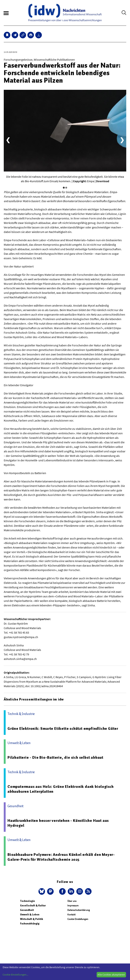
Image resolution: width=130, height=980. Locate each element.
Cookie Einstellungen (78, 919)
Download (103, 181)
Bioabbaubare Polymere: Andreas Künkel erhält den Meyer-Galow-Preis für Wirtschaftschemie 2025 (61, 857)
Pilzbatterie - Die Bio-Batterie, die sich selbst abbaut (55, 757)
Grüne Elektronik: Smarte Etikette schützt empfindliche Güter (63, 728)
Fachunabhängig (30, 924)
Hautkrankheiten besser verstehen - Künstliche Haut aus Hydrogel (58, 823)
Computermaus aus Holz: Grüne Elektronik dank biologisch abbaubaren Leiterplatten (61, 789)
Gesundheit (27, 910)
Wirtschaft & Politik (32, 919)
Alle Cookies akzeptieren (111, 975)
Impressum (73, 906)
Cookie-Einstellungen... (15, 975)
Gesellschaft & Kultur (33, 906)
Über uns (72, 901)
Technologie (27, 901)
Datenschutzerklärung (79, 910)
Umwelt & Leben (30, 915)
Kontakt (71, 915)
